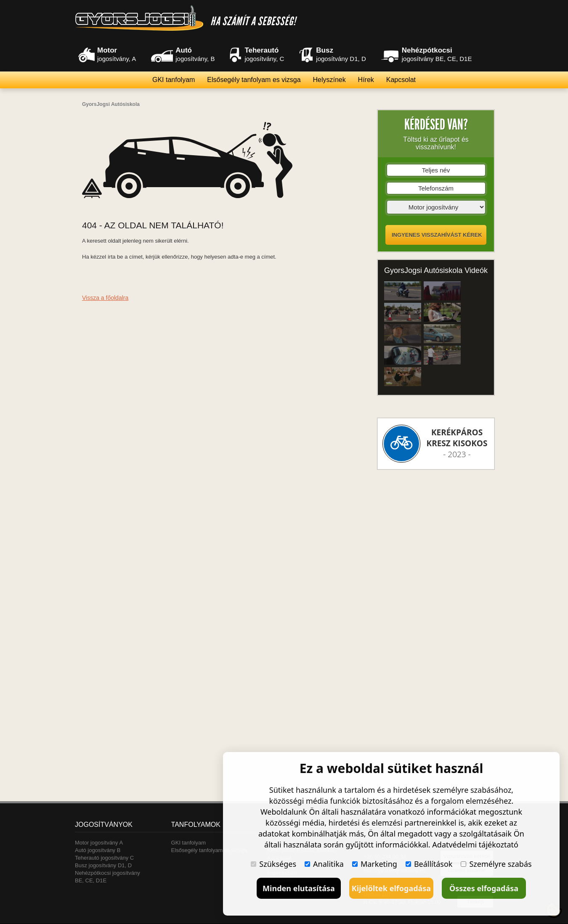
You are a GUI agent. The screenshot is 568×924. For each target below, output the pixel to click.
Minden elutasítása (299, 888)
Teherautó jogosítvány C (104, 858)
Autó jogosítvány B (98, 850)
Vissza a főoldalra (105, 298)
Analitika (324, 864)
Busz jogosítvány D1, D (103, 865)
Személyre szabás (496, 864)
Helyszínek (329, 80)
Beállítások (429, 864)
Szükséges (273, 864)
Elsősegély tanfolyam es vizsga (254, 80)
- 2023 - (457, 443)
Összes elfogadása (484, 888)
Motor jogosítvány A (99, 843)
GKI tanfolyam (174, 80)
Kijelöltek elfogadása (391, 888)
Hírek (366, 80)
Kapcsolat (401, 80)
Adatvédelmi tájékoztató (475, 845)
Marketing (375, 864)
